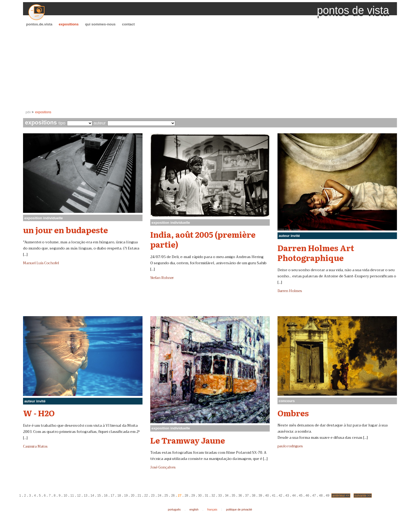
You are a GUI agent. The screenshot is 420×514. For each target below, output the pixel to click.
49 (327, 496)
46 (307, 496)
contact (128, 24)
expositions (69, 24)
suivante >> (363, 496)
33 (220, 496)
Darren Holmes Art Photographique (316, 253)
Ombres (293, 413)
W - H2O (39, 413)
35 (233, 496)
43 (287, 496)
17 (112, 496)
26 (173, 496)
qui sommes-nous (100, 24)
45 (301, 496)
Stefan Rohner (162, 278)
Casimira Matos (35, 447)
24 (160, 496)
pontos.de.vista (39, 24)
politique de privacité (239, 509)
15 (99, 496)
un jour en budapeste (65, 230)
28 (186, 496)
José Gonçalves (163, 467)
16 (106, 496)
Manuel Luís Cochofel (41, 263)
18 (119, 496)
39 (260, 496)
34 (227, 496)
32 (213, 496)
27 (180, 496)
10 (65, 496)
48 (321, 496)
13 (86, 496)
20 (132, 496)
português (174, 509)
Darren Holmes (290, 291)
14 (92, 496)
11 (72, 496)
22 (146, 496)
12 (79, 496)
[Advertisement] (210, 69)
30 (200, 496)
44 (294, 496)
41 (274, 496)
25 (166, 496)
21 (139, 496)
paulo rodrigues (290, 446)
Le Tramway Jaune (188, 440)
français (212, 509)
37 (247, 496)
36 (240, 496)
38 (254, 496)
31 (206, 496)
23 (153, 496)
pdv (28, 112)
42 (280, 496)
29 (193, 496)
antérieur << (341, 496)
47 (314, 496)
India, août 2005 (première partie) (203, 239)
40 (267, 496)
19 (126, 496)
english (194, 509)
